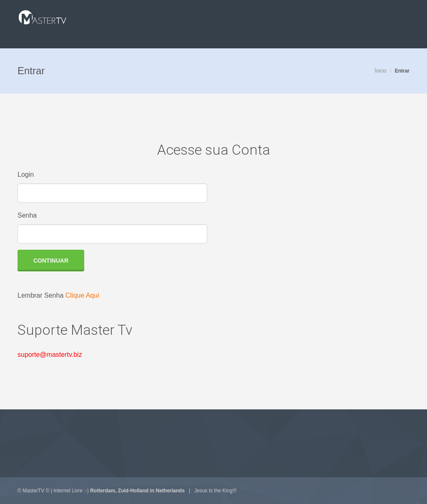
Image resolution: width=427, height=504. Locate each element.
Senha (27, 215)
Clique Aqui (82, 295)
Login (26, 174)
